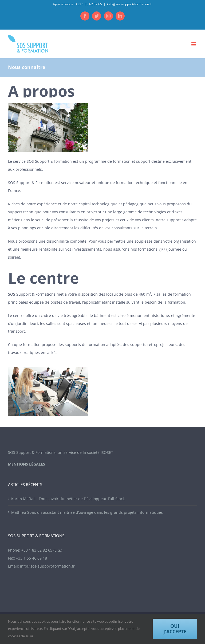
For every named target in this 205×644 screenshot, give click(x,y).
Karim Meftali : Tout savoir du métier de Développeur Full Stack (68, 499)
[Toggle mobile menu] (194, 44)
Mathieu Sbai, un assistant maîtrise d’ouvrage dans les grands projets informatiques (87, 512)
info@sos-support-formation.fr (130, 4)
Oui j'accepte (175, 629)
